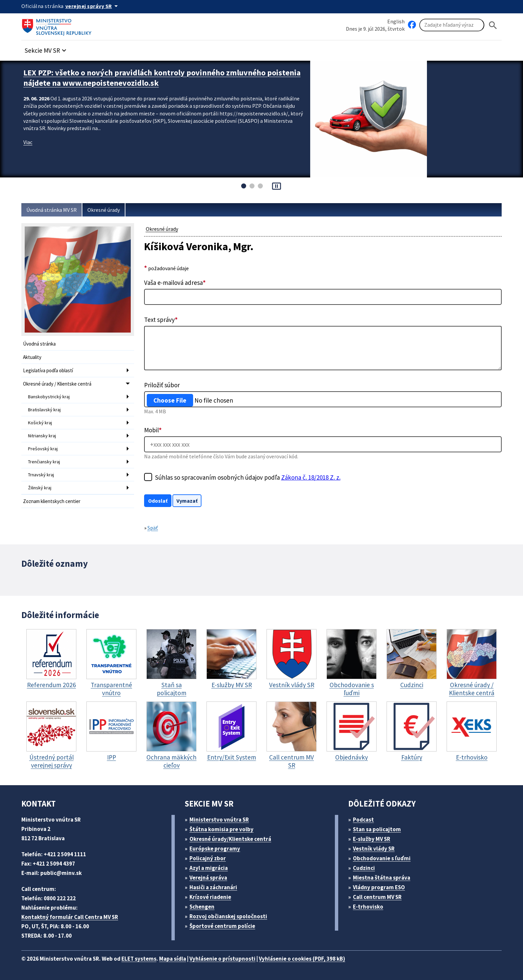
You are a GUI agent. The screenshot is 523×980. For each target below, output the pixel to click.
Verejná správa (208, 878)
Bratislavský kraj (44, 410)
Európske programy (215, 849)
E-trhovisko (368, 907)
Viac (28, 142)
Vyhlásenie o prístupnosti (222, 959)
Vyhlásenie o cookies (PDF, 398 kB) (302, 959)
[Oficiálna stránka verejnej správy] (93, 6)
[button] (46, 49)
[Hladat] (493, 25)
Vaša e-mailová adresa (175, 283)
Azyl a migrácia (209, 868)
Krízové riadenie (210, 897)
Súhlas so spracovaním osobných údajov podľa (248, 477)
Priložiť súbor (162, 385)
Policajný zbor (208, 858)
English (396, 21)
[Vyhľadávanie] (452, 25)
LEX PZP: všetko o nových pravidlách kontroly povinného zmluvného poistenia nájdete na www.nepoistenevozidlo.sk (162, 78)
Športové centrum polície (222, 926)
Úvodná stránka (39, 344)
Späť (153, 528)
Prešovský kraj (43, 449)
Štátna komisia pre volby (221, 829)
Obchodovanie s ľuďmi (382, 858)
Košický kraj (40, 423)
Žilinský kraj (40, 488)
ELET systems (139, 959)
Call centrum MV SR (377, 897)
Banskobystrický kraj (49, 397)
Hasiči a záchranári (213, 887)
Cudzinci (364, 868)
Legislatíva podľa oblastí (48, 370)
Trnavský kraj (41, 475)
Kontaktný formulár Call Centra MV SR (70, 917)
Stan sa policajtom (377, 829)
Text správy (161, 320)
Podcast (363, 820)
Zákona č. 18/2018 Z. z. (311, 477)
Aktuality (32, 357)
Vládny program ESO (379, 887)
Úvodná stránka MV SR (52, 210)
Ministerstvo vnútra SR (219, 820)
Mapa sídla (173, 959)
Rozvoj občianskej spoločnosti (228, 916)
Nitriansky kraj (42, 436)
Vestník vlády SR (374, 849)
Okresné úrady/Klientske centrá (230, 839)
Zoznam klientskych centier (52, 501)
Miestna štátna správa (382, 878)
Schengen (202, 907)
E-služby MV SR (372, 839)
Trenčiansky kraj (44, 462)
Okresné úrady (104, 210)
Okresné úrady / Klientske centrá (57, 384)
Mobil (153, 430)
